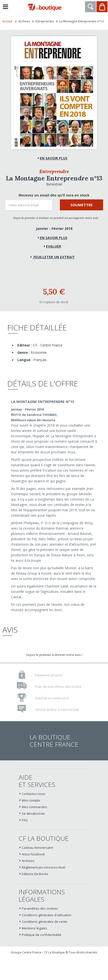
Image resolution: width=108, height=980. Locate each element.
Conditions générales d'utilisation (47, 915)
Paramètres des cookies (40, 908)
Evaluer (54, 246)
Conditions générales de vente (45, 922)
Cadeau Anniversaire (38, 848)
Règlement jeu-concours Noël (43, 867)
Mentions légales (34, 928)
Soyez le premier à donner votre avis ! (54, 655)
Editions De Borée (35, 874)
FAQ (25, 820)
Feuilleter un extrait (54, 257)
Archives (28, 861)
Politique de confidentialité (42, 935)
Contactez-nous (33, 794)
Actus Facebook (33, 854)
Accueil (7, 21)
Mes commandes (34, 807)
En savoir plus (54, 238)
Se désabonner (33, 813)
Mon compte (31, 800)
